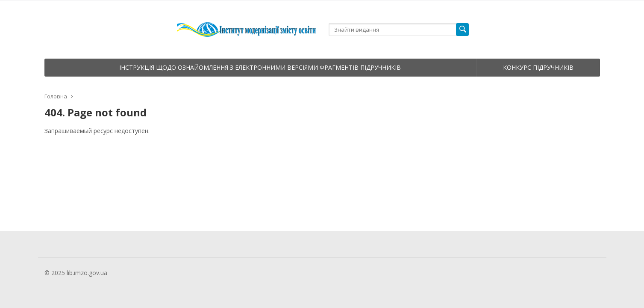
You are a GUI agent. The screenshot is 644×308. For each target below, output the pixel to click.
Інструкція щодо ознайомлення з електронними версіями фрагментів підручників (260, 67)
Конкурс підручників (538, 67)
